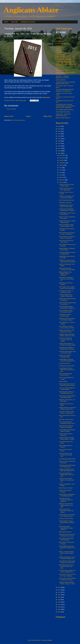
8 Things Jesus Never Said (66, 366)
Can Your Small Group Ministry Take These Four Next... (67, 475)
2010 (59, 597)
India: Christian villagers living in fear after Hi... (67, 303)
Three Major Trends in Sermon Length (65, 315)
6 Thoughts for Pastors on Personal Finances (66, 292)
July (61, 168)
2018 (59, 146)
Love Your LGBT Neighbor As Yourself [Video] (67, 389)
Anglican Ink (59, 46)
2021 (59, 139)
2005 (59, 609)
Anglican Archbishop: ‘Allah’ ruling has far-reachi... (67, 331)
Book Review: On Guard (66, 488)
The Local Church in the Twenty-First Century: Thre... (66, 455)
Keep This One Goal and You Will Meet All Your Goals (67, 535)
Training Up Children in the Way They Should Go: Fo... (67, 470)
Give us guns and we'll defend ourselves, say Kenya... (67, 579)
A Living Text (59, 41)
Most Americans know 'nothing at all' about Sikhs (67, 269)
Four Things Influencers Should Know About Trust (67, 423)
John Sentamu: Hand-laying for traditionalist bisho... (67, 495)
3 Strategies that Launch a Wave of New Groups (66, 206)
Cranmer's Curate (61, 57)
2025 (59, 129)
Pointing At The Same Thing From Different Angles (67, 319)
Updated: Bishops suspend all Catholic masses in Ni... (67, 408)
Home (6, 22)
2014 (59, 587)
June (61, 170)
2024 (59, 131)
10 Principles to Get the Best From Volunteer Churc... (67, 515)
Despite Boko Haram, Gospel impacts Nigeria (67, 222)
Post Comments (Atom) (18, 120)
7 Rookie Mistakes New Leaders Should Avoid (66, 296)
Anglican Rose (60, 48)
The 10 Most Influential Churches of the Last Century (65, 340)
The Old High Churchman (63, 112)
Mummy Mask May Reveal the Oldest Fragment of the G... (67, 548)
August (61, 165)
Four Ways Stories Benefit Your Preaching (66, 539)
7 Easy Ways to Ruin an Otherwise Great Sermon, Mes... (67, 370)
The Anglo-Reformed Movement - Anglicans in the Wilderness (65, 90)
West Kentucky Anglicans (63, 118)
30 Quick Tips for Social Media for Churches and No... (66, 480)
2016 (59, 151)
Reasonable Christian (62, 70)
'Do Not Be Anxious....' (65, 363)
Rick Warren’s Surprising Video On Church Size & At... (66, 279)
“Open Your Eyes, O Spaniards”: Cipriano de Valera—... (66, 511)
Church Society (60, 55)
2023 (59, 134)
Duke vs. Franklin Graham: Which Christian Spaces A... (66, 553)
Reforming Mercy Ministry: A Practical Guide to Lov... (67, 393)
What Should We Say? (65, 532)
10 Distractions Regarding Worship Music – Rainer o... (67, 210)
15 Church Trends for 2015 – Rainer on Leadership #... (67, 412)
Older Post (47, 116)
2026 (59, 126)
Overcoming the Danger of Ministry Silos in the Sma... (67, 348)
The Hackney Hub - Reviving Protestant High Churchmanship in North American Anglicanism (65, 106)
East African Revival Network (64, 59)
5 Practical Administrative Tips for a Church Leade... (67, 352)
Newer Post (9, 116)
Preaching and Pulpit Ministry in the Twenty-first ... (67, 466)
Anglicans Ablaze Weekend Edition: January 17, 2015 (67, 583)
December (62, 155)
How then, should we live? (66, 419)
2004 (59, 612)
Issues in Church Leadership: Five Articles (67, 218)
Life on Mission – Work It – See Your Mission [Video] (67, 327)
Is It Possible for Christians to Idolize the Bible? (67, 430)
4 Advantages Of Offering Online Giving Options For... (67, 360)
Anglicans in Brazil (61, 52)
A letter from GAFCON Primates (65, 491)
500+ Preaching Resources (67, 200)
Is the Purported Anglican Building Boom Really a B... (67, 307)
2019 (59, 143)
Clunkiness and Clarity (65, 203)
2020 (59, 141)
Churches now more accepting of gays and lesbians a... (66, 500)
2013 (59, 590)
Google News (60, 68)
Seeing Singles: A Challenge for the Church (67, 249)
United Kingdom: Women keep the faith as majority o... (67, 523)
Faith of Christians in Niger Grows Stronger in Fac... (66, 225)
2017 (59, 148)
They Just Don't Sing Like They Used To (66, 241)
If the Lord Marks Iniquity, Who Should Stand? (66, 311)
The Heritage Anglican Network (64, 110)
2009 (59, 600)
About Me (14, 22)
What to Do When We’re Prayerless (66, 434)
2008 (59, 602)
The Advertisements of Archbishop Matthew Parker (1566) (65, 83)
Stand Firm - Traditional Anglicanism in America (62, 77)
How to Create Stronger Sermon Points (66, 374)
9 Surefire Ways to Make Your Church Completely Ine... (67, 571)
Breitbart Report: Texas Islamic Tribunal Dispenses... (65, 274)
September (63, 163)
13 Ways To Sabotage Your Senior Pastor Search (67, 197)
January (62, 182)
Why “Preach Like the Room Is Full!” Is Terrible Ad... (67, 233)
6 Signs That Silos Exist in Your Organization (66, 189)
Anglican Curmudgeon (62, 43)
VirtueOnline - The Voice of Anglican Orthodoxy (63, 115)
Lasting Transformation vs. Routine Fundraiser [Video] (67, 344)
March (61, 177)
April (61, 175)
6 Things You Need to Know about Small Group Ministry (67, 261)
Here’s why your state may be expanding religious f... (67, 397)
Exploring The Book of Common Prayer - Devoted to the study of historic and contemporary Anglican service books (66, 64)
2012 (59, 592)
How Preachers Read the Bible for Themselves (66, 427)
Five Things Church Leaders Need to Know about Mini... (67, 288)
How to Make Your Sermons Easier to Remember (67, 237)
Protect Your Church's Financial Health (65, 356)
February (62, 180)
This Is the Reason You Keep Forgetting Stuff (67, 253)
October (62, 160)
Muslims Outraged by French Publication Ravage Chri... (67, 558)
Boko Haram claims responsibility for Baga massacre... (66, 528)
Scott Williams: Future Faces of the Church (67, 214)
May (61, 173)
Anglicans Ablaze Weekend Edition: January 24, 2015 (67, 335)
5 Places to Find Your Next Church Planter (66, 185)
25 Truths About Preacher (66, 519)
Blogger (50, 640)
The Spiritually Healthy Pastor (67, 459)
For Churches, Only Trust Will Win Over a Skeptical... (67, 575)
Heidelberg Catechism (28, 22)
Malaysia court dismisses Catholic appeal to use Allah (66, 505)
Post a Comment (11, 109)
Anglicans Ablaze (31, 10)
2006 (59, 607)
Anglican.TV (59, 50)
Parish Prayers (63, 382)
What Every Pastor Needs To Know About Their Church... (67, 385)
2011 (59, 595)
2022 (59, 136)
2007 (59, 605)
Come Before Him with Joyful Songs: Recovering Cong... (67, 562)
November (62, 158)
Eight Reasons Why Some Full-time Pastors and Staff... (66, 566)
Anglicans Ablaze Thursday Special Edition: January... (67, 438)
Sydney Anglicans (61, 80)
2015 (59, 153)
